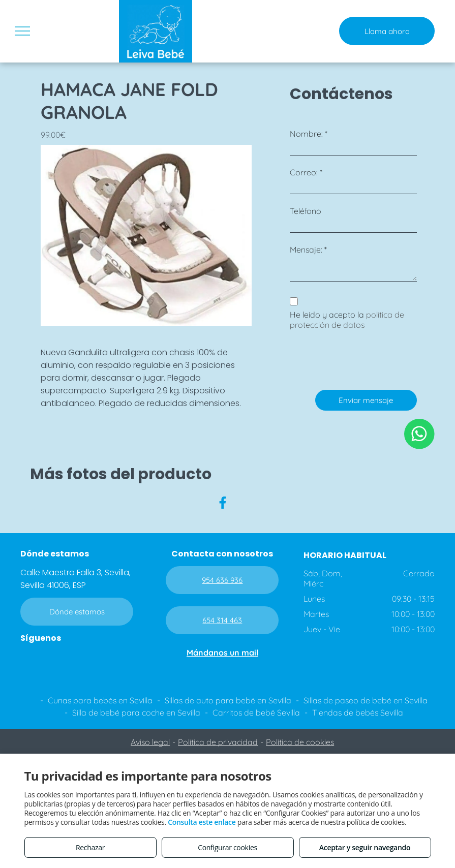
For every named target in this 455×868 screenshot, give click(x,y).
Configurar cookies (227, 847)
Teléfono (306, 211)
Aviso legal (150, 742)
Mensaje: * (308, 250)
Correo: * (306, 172)
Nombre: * (309, 134)
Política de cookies (300, 742)
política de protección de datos (347, 320)
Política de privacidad (218, 742)
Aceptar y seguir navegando (365, 847)
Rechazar (90, 847)
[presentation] (367, 360)
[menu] (22, 31)
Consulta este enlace (202, 822)
